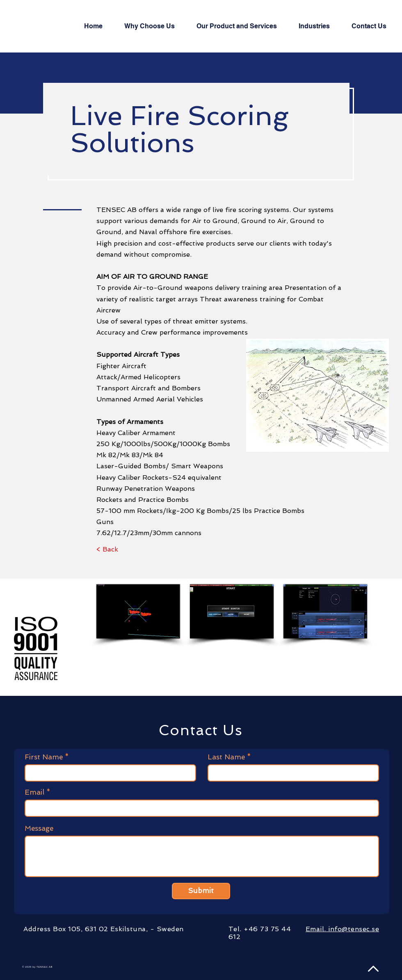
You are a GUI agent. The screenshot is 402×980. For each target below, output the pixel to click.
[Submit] (201, 891)
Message (39, 828)
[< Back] (107, 549)
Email (34, 792)
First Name (44, 757)
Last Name (226, 757)
